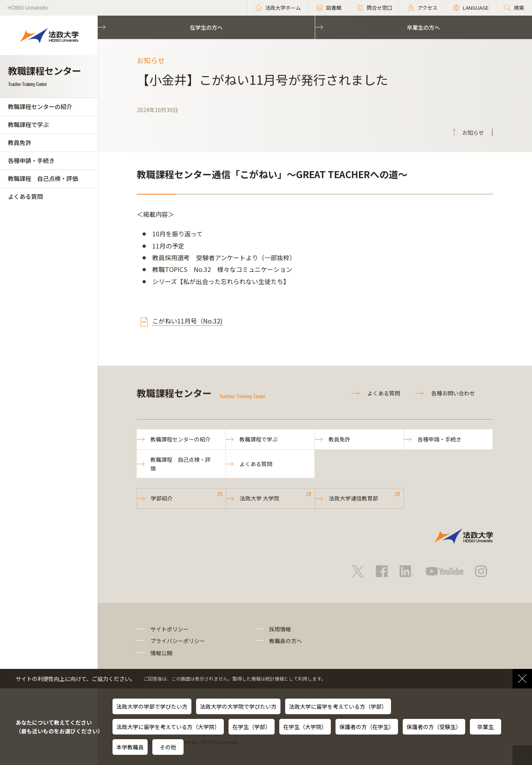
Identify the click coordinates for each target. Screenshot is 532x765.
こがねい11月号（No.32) (187, 321)
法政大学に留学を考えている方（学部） (338, 706)
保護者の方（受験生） (434, 727)
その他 (168, 747)
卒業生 (486, 727)
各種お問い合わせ (453, 393)
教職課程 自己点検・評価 (43, 178)
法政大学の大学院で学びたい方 (238, 706)
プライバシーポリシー (178, 641)
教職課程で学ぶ (28, 124)
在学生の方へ (206, 27)
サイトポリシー (170, 629)
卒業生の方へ (423, 27)
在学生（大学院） (305, 727)
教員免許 (20, 142)
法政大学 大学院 (260, 498)
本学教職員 (130, 747)
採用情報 (280, 629)
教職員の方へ (286, 641)
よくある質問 (25, 196)
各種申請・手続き (31, 160)
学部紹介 (162, 498)
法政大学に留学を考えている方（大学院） (168, 727)
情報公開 (161, 653)
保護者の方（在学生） (367, 727)
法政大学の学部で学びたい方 (152, 706)
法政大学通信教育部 (353, 498)
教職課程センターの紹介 (40, 106)
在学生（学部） (252, 727)
